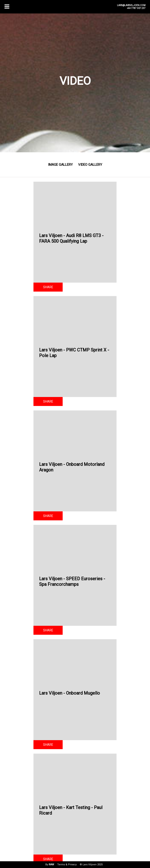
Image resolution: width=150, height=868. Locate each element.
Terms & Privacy (67, 865)
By (50, 865)
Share (48, 287)
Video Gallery (90, 165)
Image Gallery (60, 165)
